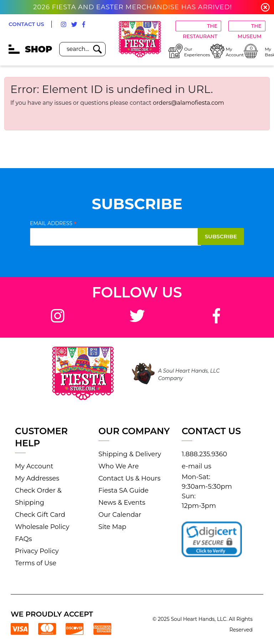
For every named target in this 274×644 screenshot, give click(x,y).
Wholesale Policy (42, 527)
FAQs (23, 539)
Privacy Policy (37, 551)
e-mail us (196, 466)
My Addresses (37, 478)
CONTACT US (26, 24)
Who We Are (119, 466)
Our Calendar (120, 515)
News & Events (122, 503)
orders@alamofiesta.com (189, 103)
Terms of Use (36, 563)
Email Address (53, 223)
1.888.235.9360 (204, 454)
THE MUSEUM (250, 27)
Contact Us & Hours (130, 478)
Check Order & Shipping (38, 497)
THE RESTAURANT (200, 27)
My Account (34, 466)
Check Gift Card (40, 515)
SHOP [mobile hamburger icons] (30, 49)
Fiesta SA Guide (124, 490)
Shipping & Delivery (130, 454)
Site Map (112, 527)
